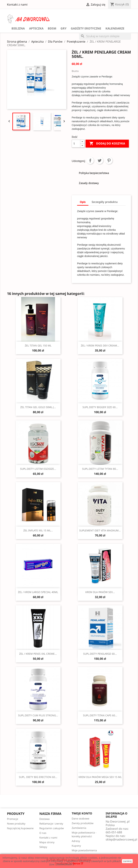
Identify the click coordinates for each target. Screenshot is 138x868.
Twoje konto (82, 813)
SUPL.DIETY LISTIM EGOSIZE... (38, 469)
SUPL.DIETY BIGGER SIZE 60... (100, 407)
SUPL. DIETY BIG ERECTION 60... (38, 777)
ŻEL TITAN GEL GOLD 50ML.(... (38, 407)
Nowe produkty (16, 824)
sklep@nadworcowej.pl (121, 839)
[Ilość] (76, 144)
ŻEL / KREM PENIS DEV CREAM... (100, 345)
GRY (64, 28)
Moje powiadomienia (84, 850)
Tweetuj (100, 160)
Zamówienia (79, 828)
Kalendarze (115, 28)
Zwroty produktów (83, 823)
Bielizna (18, 28)
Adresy (76, 841)
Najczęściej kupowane (20, 828)
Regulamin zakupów (52, 828)
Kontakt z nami (17, 4)
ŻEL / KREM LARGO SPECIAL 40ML (38, 592)
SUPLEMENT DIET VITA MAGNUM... (100, 530)
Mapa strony (47, 842)
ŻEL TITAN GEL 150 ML (38, 345)
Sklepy (43, 847)
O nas (43, 833)
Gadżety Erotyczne (86, 28)
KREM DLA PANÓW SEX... (100, 592)
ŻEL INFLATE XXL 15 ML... (38, 530)
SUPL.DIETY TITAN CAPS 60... (100, 715)
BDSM (52, 28)
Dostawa (44, 819)
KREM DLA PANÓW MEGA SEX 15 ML (100, 777)
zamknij (127, 861)
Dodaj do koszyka (107, 144)
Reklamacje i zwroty (51, 824)
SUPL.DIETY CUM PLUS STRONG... (38, 715)
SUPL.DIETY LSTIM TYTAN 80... (100, 469)
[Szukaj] (105, 36)
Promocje (13, 819)
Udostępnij (90, 160)
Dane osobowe (80, 818)
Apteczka (36, 28)
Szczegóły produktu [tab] (105, 202)
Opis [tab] (83, 202)
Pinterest (109, 160)
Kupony (76, 846)
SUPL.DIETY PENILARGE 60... (100, 654)
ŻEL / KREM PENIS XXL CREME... (38, 654)
